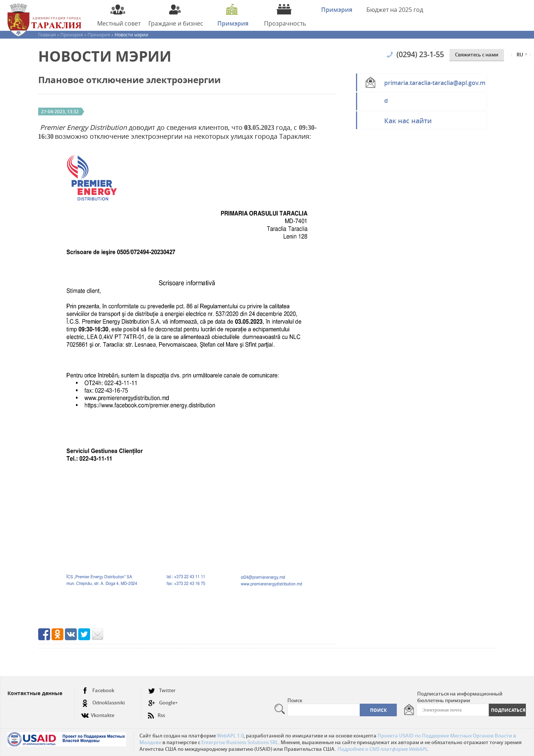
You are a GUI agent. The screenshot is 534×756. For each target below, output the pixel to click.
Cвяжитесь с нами (477, 55)
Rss (156, 712)
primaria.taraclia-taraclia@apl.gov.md (435, 85)
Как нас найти (408, 121)
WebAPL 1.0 (230, 736)
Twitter (162, 690)
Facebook (98, 690)
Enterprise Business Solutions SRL (240, 742)
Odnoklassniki (103, 703)
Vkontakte (98, 712)
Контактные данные (35, 693)
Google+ (163, 703)
